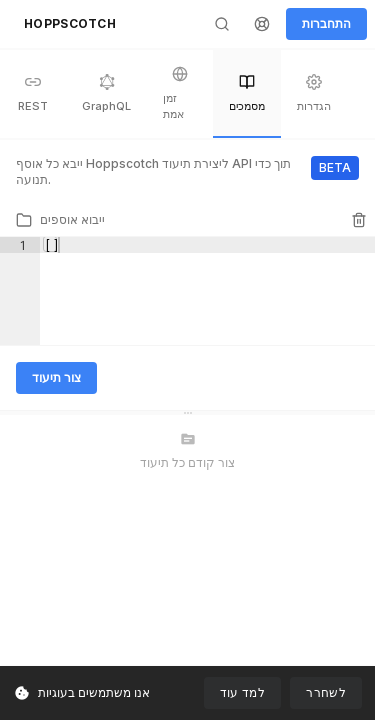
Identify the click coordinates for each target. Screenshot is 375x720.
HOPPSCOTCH (70, 23)
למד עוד (243, 692)
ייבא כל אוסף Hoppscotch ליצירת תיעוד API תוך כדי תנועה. (153, 171)
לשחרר (326, 692)
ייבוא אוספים (60, 220)
